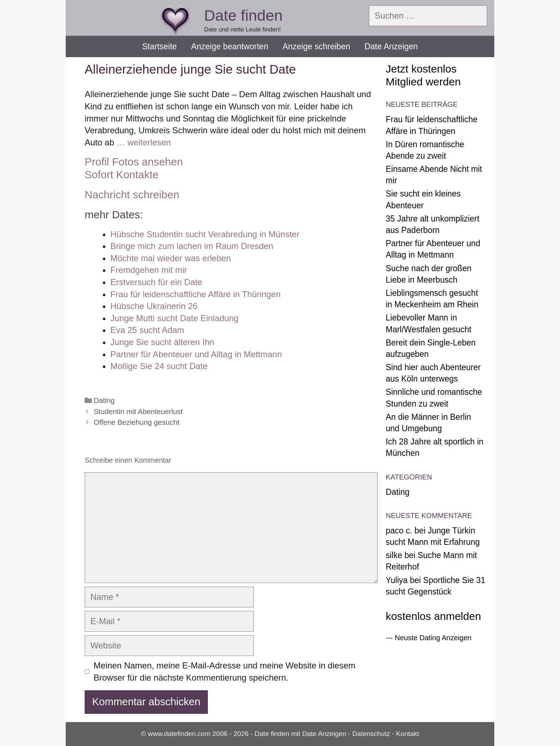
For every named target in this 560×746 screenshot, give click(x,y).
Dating (104, 401)
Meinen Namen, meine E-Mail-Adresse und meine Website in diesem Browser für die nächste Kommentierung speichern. (224, 672)
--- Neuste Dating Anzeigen (429, 638)
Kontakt (407, 734)
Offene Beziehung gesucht (136, 422)
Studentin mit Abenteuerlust (138, 412)
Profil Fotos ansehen (134, 162)
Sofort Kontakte (122, 175)
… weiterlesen (144, 142)
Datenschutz (371, 734)
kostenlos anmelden (433, 616)
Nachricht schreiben (132, 195)
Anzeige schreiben (316, 46)
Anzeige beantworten (230, 46)
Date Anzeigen (391, 46)
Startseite (159, 46)
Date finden (244, 15)
